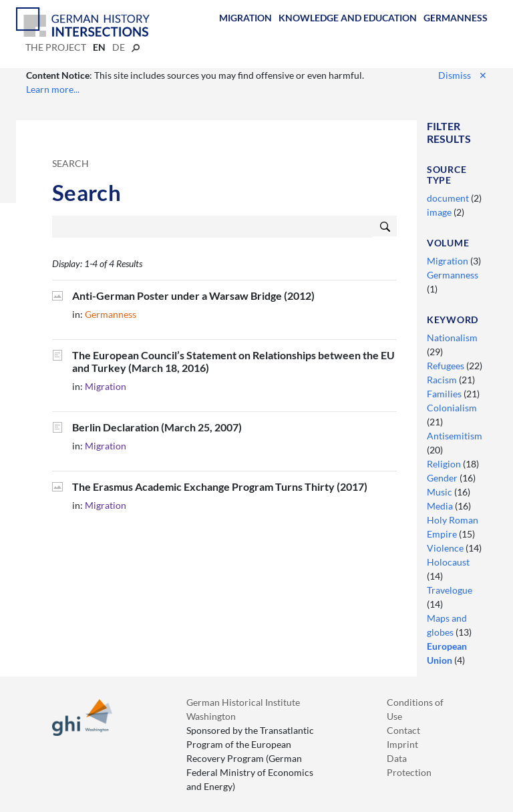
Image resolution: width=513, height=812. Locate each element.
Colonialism (452, 408)
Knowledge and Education (348, 18)
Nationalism (452, 338)
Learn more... (53, 89)
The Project (56, 47)
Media (441, 506)
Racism (443, 380)
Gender (443, 478)
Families (445, 394)
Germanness (456, 18)
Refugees (447, 366)
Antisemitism (455, 436)
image (440, 212)
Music (441, 492)
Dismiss (463, 75)
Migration (245, 18)
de (119, 47)
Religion (445, 464)
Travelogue (450, 590)
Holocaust (448, 562)
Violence (446, 548)
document (449, 198)
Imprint (402, 744)
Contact (403, 730)
